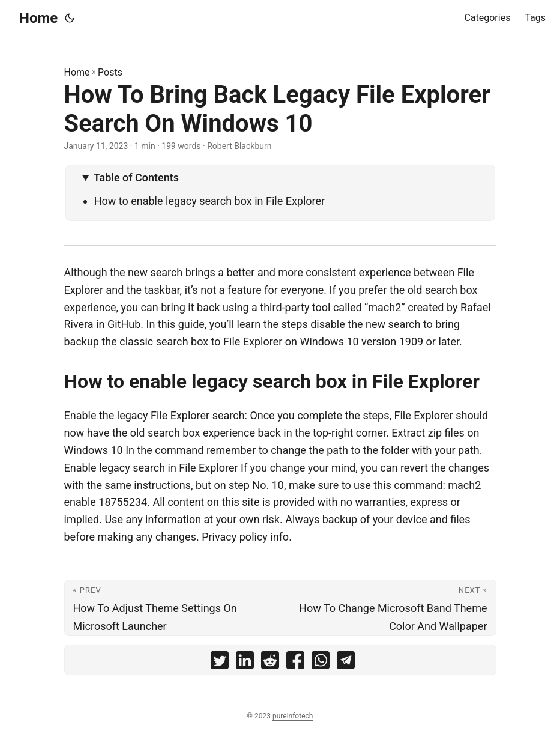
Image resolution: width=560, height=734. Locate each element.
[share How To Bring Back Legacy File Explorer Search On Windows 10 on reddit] (270, 663)
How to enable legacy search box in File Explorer (209, 201)
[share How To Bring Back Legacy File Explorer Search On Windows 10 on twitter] (220, 663)
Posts (110, 72)
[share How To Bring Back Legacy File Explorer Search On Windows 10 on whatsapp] (321, 663)
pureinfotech (293, 716)
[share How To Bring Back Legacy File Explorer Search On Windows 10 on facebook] (295, 663)
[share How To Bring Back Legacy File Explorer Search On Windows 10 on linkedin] (245, 663)
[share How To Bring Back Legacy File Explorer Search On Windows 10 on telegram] (346, 663)
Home (38, 18)
